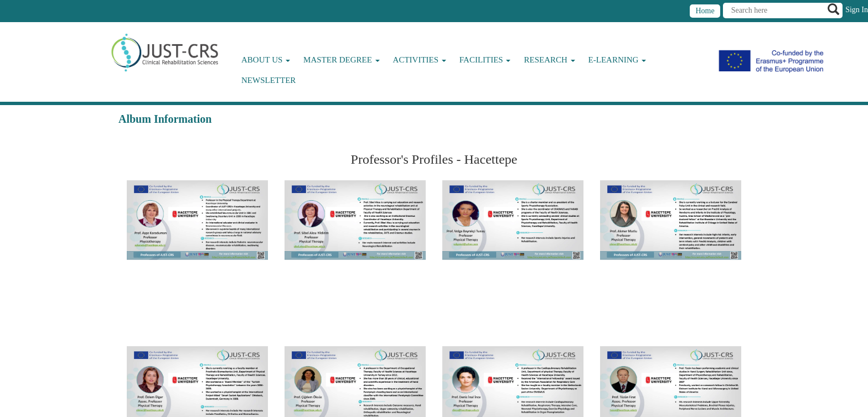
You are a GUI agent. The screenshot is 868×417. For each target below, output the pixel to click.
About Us (266, 60)
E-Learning (618, 60)
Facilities (485, 60)
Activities (420, 60)
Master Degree (342, 60)
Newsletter (268, 80)
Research (549, 60)
